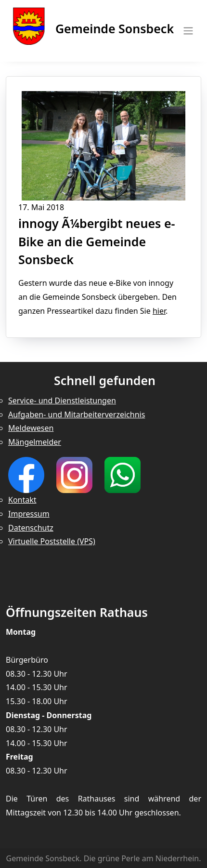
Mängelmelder (35, 442)
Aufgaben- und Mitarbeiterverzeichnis (77, 414)
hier (159, 311)
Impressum (29, 514)
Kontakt (22, 500)
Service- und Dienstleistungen (62, 401)
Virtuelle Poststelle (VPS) (52, 541)
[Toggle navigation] (185, 31)
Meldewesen (31, 428)
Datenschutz (31, 528)
